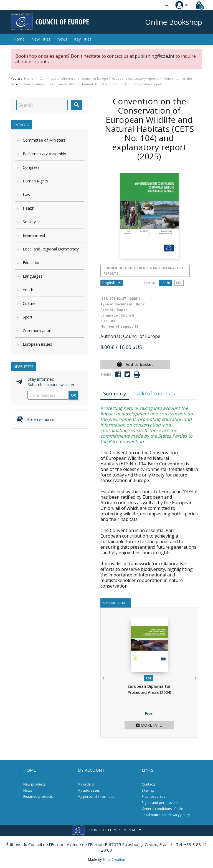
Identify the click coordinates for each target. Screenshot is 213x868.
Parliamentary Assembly (44, 154)
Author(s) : (111, 336)
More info (149, 725)
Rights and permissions (160, 803)
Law (26, 195)
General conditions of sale (162, 809)
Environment (34, 235)
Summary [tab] (115, 393)
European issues (37, 344)
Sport (28, 317)
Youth (28, 290)
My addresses (89, 790)
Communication (37, 331)
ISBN (104, 299)
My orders (86, 784)
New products (34, 784)
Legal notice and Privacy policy (166, 815)
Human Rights (35, 181)
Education (32, 263)
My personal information (97, 796)
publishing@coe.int (155, 56)
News (62, 39)
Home (19, 39)
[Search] (42, 105)
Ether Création (114, 860)
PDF (179, 283)
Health (29, 208)
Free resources (154, 796)
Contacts (149, 784)
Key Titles (83, 39)
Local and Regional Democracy (51, 249)
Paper (165, 283)
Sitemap (148, 790)
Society (29, 222)
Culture (29, 303)
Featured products (38, 796)
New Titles (41, 39)
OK (73, 395)
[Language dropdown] (156, 5)
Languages (33, 276)
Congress (31, 167)
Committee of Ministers (44, 140)
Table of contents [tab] (154, 393)
